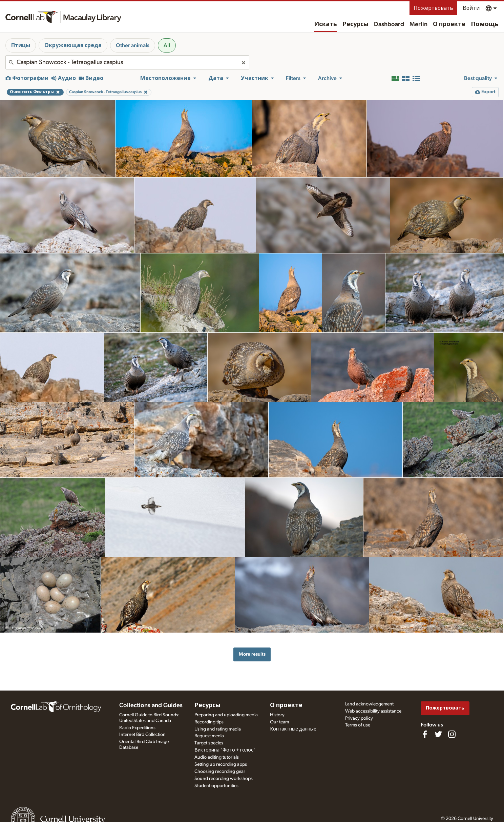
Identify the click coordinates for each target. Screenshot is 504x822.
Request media (209, 736)
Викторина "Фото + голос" (225, 750)
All (167, 45)
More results (252, 654)
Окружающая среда (73, 45)
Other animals (133, 45)
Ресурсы (355, 24)
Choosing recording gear (220, 772)
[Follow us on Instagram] (452, 734)
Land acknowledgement (369, 704)
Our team (279, 722)
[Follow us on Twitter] (438, 734)
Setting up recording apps (221, 764)
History (277, 715)
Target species (209, 743)
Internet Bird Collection (142, 735)
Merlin (418, 24)
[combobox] (127, 62)
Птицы (21, 45)
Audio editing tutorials (217, 757)
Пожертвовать (433, 8)
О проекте (449, 24)
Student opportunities (216, 786)
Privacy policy (359, 718)
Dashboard (389, 24)
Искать (325, 24)
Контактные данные (293, 729)
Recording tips (209, 722)
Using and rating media (218, 729)
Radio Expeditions (137, 728)
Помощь (485, 24)
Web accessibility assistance (373, 711)
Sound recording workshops (224, 779)
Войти (471, 8)
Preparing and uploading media (226, 715)
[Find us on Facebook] (425, 734)
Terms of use (358, 725)
